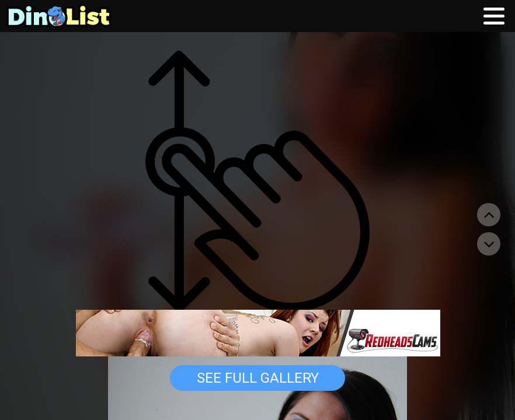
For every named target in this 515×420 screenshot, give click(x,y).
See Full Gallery (258, 378)
